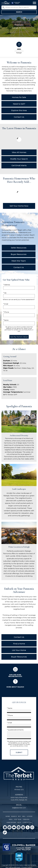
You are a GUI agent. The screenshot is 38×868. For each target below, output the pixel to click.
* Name (6, 320)
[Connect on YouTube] (14, 827)
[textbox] (20, 7)
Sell (24, 816)
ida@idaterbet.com (19, 808)
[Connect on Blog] (5, 832)
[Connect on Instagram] (32, 827)
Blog (19, 822)
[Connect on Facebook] (9, 827)
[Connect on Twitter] (5, 827)
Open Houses (11, 822)
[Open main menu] (34, 3)
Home (8, 816)
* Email (6, 304)
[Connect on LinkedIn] (19, 827)
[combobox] (19, 7)
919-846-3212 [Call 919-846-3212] (19, 790)
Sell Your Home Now (19, 206)
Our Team (18, 819)
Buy (19, 816)
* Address (7, 285)
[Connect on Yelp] (28, 827)
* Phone (6, 312)
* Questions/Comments (15, 730)
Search (19, 12)
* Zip (5, 293)
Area (11, 819)
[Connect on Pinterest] (23, 827)
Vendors (26, 819)
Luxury (30, 816)
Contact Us (27, 822)
